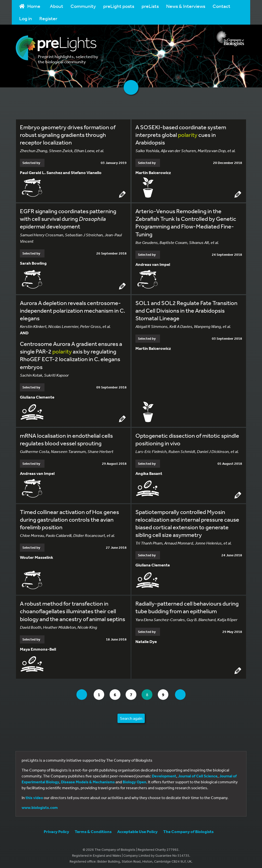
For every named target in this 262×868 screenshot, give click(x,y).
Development (164, 774)
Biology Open (134, 780)
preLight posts (119, 6)
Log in (26, 18)
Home (30, 6)
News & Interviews (186, 6)
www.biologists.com (40, 805)
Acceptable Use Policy (137, 829)
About (57, 6)
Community (83, 6)
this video (34, 795)
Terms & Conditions (93, 829)
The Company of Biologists (188, 829)
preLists (150, 6)
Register (48, 18)
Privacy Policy (56, 829)
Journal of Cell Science (198, 774)
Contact (221, 6)
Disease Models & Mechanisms (88, 780)
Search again (131, 716)
